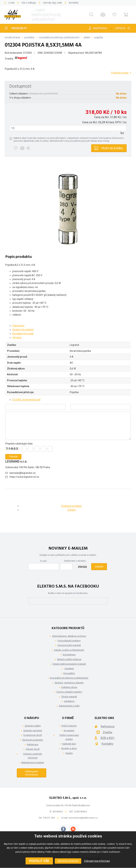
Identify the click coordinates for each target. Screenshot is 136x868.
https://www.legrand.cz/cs (24, 477)
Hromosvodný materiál (69, 645)
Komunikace (69, 655)
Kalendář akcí (69, 744)
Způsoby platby (33, 726)
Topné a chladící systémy (69, 692)
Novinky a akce (69, 748)
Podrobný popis (120, 73)
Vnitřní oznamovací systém (69, 737)
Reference (108, 726)
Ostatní (72, 510)
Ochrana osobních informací (33, 756)
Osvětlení (69, 669)
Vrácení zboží (33, 749)
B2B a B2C (107, 738)
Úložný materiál (69, 697)
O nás (12, 3)
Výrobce (17, 337)
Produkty (19, 29)
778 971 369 (49, 818)
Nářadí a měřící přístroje (69, 659)
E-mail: (44, 561)
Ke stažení (69, 731)
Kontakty (74, 3)
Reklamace (33, 744)
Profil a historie (69, 726)
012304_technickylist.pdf (26, 400)
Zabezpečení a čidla (69, 706)
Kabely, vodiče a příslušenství (69, 650)
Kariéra (69, 753)
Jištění (87, 37)
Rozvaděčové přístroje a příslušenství (59, 37)
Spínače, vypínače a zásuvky (69, 683)
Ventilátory (69, 701)
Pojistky (99, 37)
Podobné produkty (72, 506)
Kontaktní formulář (23, 334)
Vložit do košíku (112, 148)
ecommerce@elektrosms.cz (83, 818)
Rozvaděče (69, 673)
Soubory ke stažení (23, 330)
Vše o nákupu (29, 3)
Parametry (18, 326)
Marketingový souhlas (33, 762)
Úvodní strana (12, 37)
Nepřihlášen (100, 28)
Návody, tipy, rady (53, 3)
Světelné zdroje (69, 687)
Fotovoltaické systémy (69, 641)
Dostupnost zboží (33, 735)
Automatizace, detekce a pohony (69, 636)
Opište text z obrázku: (75, 561)
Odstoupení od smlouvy (32, 773)
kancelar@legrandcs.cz (23, 473)
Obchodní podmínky (33, 740)
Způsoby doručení (33, 731)
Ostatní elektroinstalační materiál (69, 664)
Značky (107, 732)
